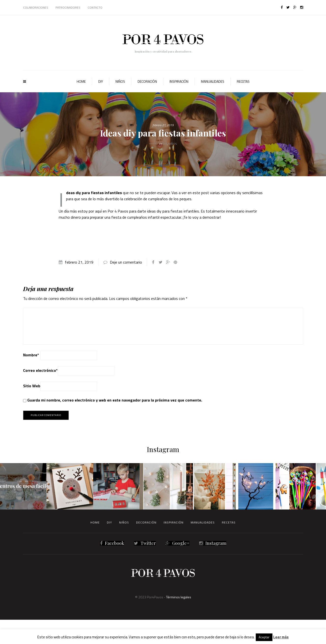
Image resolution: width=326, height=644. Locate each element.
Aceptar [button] (264, 637)
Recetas (243, 81)
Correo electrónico (40, 370)
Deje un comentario (126, 262)
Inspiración (179, 81)
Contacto (95, 7)
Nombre (31, 355)
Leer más (281, 637)
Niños (120, 81)
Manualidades (213, 81)
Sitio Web (32, 386)
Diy (101, 81)
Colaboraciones (36, 7)
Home (81, 81)
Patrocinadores (68, 7)
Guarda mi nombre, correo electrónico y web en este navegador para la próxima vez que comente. (115, 400)
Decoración (147, 81)
